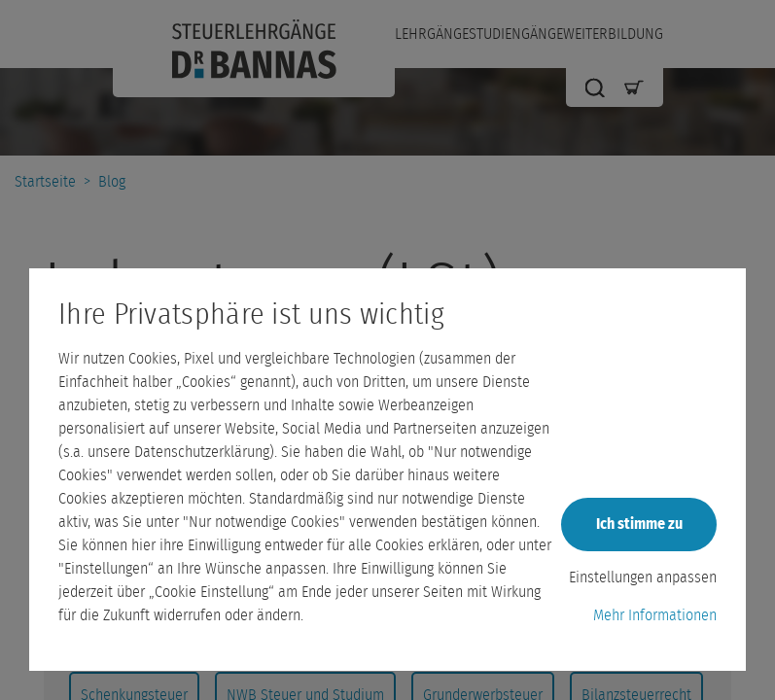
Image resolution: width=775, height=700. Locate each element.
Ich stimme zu (639, 524)
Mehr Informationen (655, 615)
